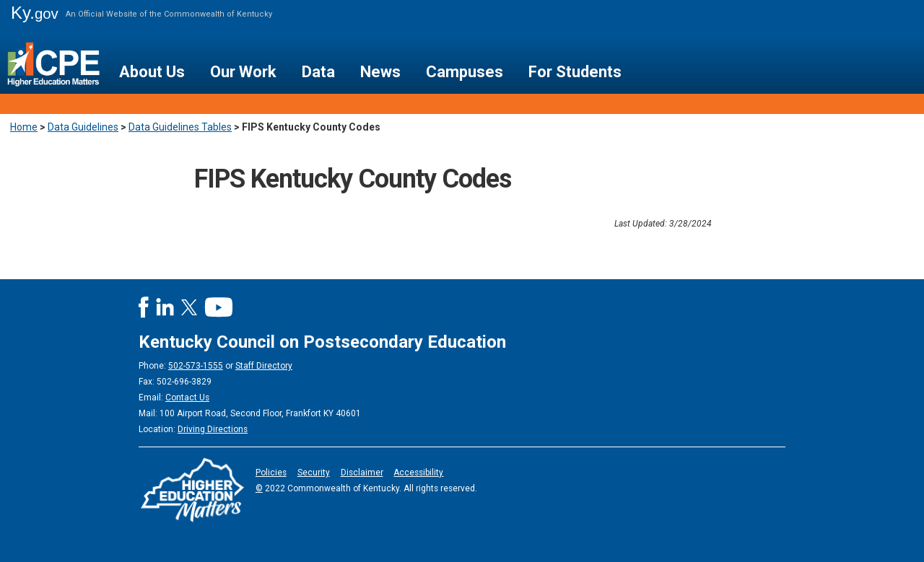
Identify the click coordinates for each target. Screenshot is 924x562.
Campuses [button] (465, 72)
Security (314, 473)
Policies (271, 473)
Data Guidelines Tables (180, 127)
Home (24, 127)
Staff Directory (264, 366)
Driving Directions (213, 429)
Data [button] (318, 72)
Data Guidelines (83, 127)
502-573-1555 (196, 366)
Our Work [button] (243, 72)
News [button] (380, 72)
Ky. (35, 13)
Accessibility (418, 473)
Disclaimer (362, 473)
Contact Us (187, 398)
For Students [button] (575, 72)
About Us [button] (152, 72)
